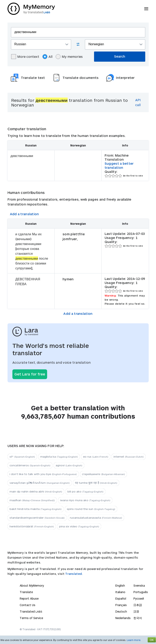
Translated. (74, 574)
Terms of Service (31, 618)
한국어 (138, 618)
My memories (69, 57)
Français (121, 605)
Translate (26, 592)
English (120, 585)
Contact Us (28, 605)
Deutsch (121, 611)
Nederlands (123, 618)
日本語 (138, 605)
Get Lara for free (30, 374)
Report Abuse (29, 598)
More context (25, 57)
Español (121, 598)
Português (141, 592)
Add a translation (24, 214)
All (47, 57)
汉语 (136, 611)
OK (152, 640)
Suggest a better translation (119, 165)
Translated (31, 611)
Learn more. (134, 640)
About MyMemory (32, 585)
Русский (139, 598)
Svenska (139, 585)
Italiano (120, 592)
